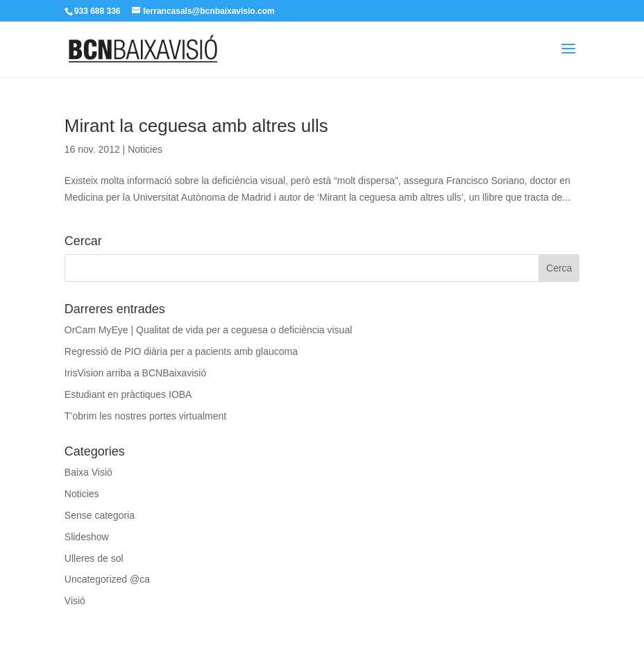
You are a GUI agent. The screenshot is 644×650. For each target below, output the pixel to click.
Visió (75, 601)
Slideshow (87, 537)
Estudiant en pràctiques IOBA (128, 394)
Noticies (145, 149)
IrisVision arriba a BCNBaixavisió (135, 373)
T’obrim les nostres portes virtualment (145, 416)
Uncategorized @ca (107, 579)
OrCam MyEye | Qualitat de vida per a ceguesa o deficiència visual (209, 330)
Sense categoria (100, 515)
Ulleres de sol (94, 558)
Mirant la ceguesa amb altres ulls (196, 126)
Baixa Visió (88, 472)
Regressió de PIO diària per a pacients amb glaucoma (181, 351)
